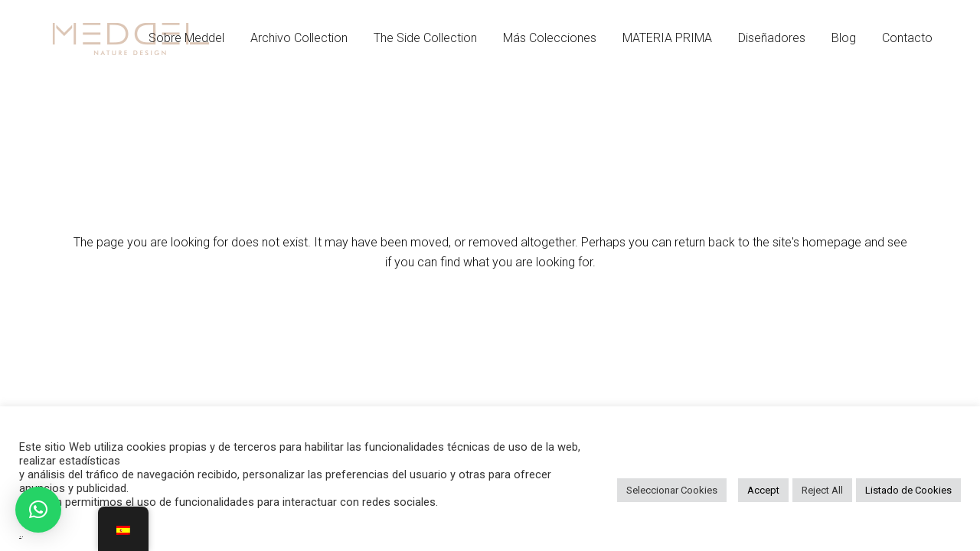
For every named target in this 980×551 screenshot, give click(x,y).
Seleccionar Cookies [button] (672, 490)
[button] (38, 510)
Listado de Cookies (908, 490)
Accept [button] (763, 490)
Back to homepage (490, 328)
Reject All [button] (822, 490)
